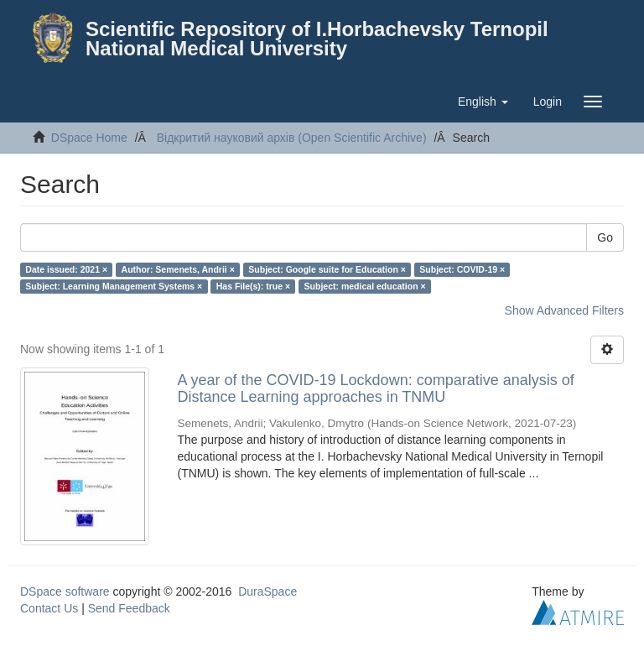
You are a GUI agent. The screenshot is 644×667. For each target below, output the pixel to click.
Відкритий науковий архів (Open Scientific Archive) (292, 138)
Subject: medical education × (365, 286)
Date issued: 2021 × (66, 269)
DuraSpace (267, 591)
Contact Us (49, 608)
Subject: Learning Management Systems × (114, 286)
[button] (483, 102)
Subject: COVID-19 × (462, 269)
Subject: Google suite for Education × (327, 269)
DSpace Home (89, 138)
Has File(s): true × (253, 286)
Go (605, 237)
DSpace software (65, 591)
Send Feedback (129, 608)
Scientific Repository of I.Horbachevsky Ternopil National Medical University (317, 39)
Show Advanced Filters (564, 310)
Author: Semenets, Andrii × (178, 269)
